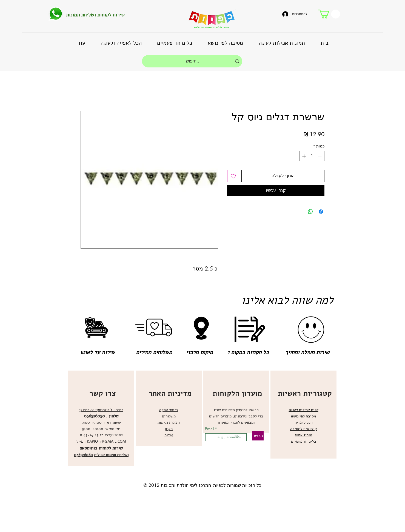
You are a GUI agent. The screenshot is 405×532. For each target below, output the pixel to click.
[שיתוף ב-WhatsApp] (310, 212)
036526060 (83, 455)
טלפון (113, 416)
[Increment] (303, 156)
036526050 (94, 416)
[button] (329, 14)
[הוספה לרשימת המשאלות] (233, 176)
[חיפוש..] (193, 61)
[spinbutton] (312, 156)
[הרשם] (258, 436)
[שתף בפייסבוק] (321, 212)
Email (210, 429)
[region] (101, 418)
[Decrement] (320, 156)
